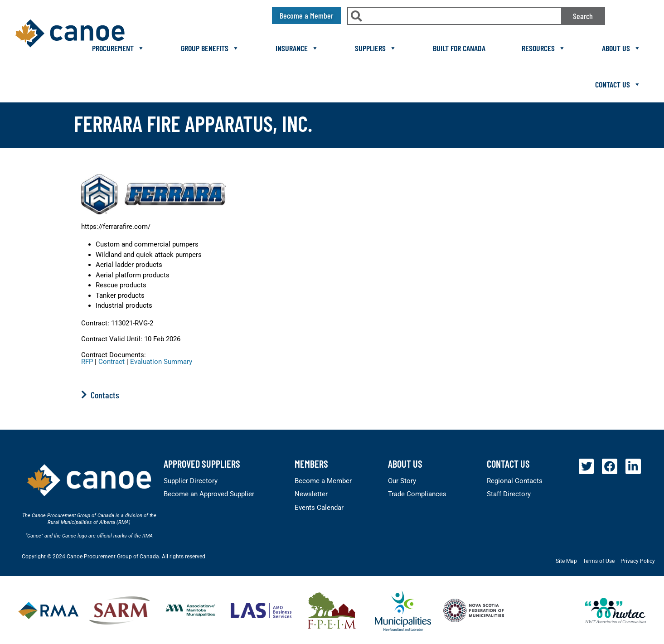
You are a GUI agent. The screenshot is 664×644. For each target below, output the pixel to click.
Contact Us (618, 84)
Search (583, 16)
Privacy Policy (638, 561)
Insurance (297, 48)
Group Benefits (210, 48)
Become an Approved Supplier (209, 494)
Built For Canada (459, 48)
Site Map (566, 561)
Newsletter (311, 494)
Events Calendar (319, 508)
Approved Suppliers (202, 464)
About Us (621, 48)
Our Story (402, 481)
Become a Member (323, 481)
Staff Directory (509, 494)
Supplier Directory (191, 481)
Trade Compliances (417, 494)
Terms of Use (599, 561)
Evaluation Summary (161, 362)
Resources (544, 48)
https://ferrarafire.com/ (116, 227)
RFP (87, 362)
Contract (111, 362)
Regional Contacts (515, 481)
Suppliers (376, 48)
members (311, 464)
